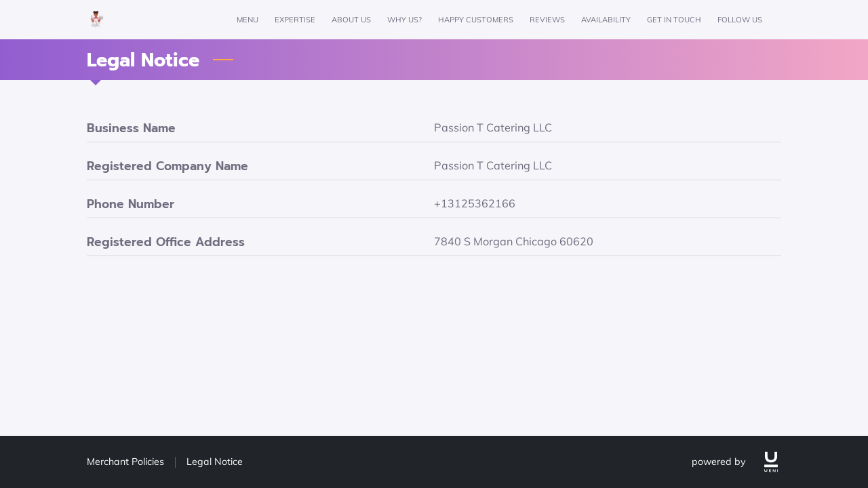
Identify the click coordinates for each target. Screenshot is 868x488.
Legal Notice (215, 462)
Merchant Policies (125, 462)
